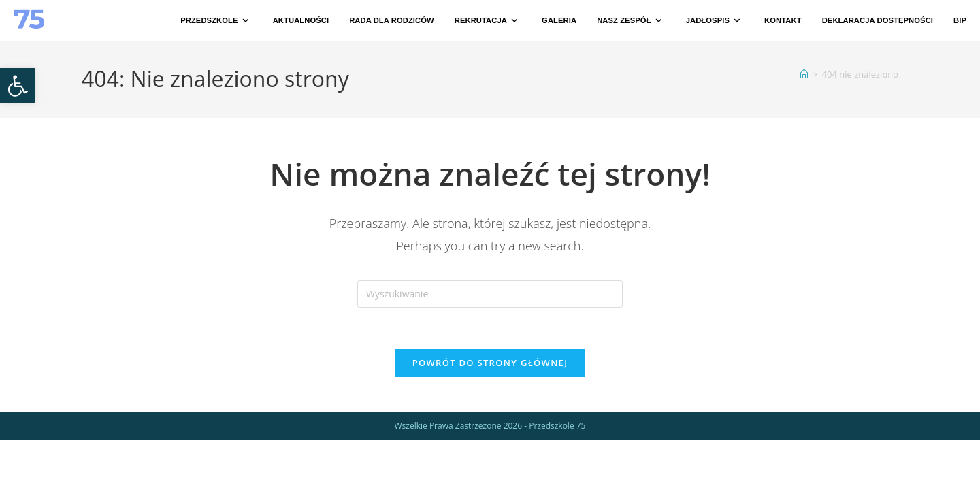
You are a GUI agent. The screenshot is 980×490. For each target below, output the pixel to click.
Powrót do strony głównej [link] (490, 363)
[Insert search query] (490, 294)
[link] (18, 86)
